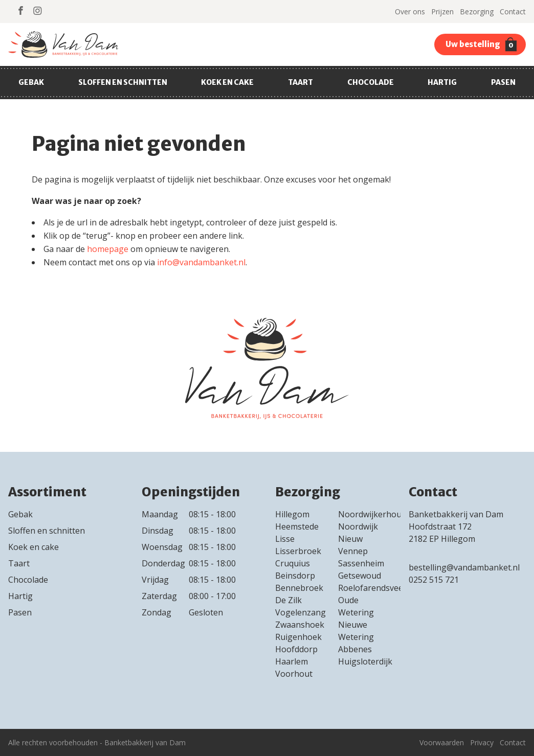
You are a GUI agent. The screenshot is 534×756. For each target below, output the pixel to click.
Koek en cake (227, 82)
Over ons (410, 12)
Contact (513, 12)
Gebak (31, 82)
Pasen (503, 82)
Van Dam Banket (63, 44)
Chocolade (371, 82)
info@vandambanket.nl (201, 262)
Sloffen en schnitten (123, 82)
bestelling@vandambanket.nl (465, 567)
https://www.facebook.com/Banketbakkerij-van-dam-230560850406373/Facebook (21, 10)
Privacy (482, 742)
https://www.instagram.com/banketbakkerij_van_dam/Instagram (38, 10)
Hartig (442, 82)
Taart (301, 82)
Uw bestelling (481, 44)
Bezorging (477, 12)
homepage (108, 249)
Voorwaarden (442, 742)
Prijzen (442, 12)
